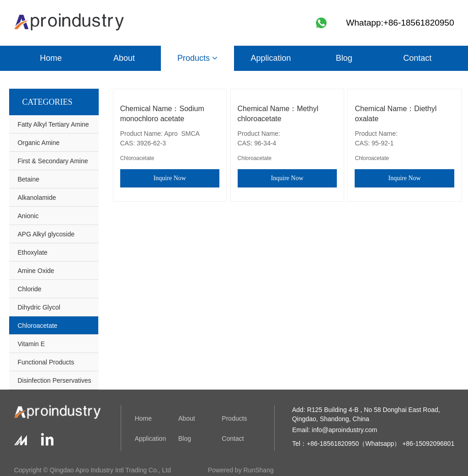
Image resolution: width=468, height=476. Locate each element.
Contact (417, 58)
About (124, 58)
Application (271, 58)
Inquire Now (170, 178)
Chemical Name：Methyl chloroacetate (278, 114)
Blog (344, 58)
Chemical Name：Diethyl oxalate (396, 114)
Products (197, 58)
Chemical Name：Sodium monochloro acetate (162, 114)
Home (51, 58)
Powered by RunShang (241, 470)
